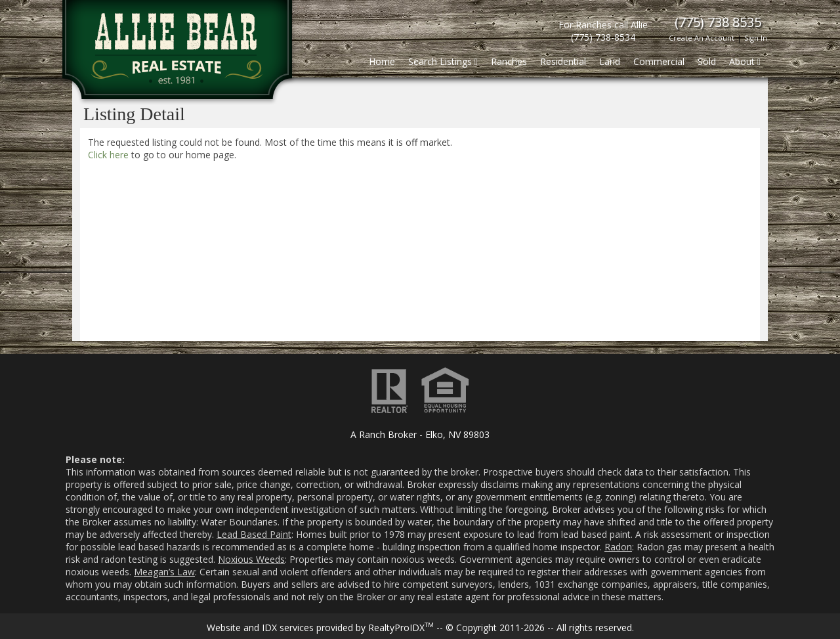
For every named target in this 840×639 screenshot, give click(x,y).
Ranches (509, 61)
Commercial (659, 61)
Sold (707, 61)
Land (610, 61)
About (745, 61)
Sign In (756, 38)
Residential (563, 61)
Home (382, 61)
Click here (108, 155)
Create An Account (702, 38)
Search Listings (443, 61)
